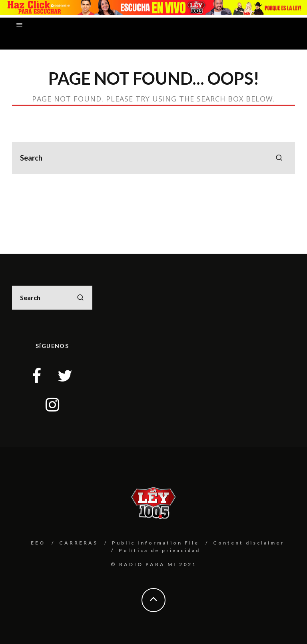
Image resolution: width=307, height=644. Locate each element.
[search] (279, 158)
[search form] (153, 158)
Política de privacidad (159, 550)
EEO (38, 543)
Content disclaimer (249, 543)
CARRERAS (79, 543)
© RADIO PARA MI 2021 (154, 564)
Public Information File (155, 543)
